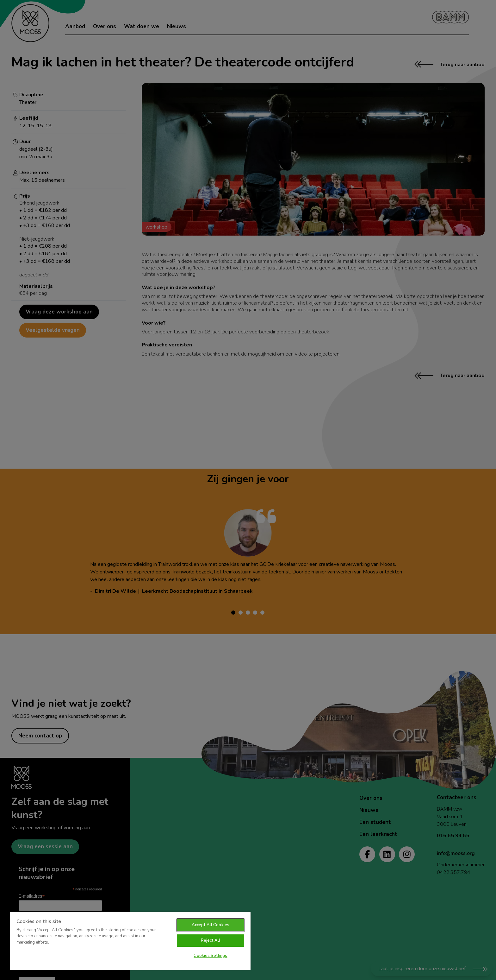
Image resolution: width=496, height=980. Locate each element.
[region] (130, 941)
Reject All (211, 940)
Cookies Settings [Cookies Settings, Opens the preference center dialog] (210, 956)
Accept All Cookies (211, 925)
